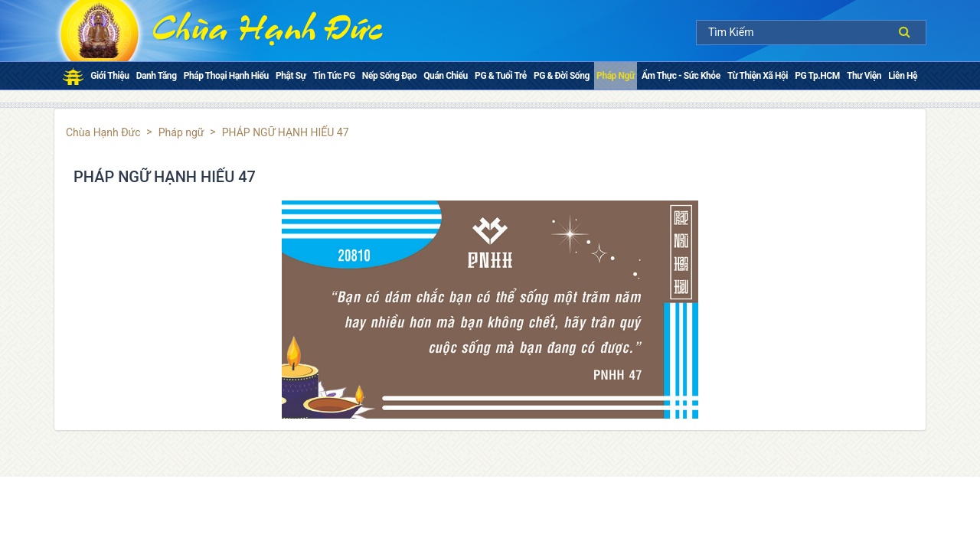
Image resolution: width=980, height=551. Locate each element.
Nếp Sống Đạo (389, 76)
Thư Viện (864, 76)
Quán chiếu (446, 76)
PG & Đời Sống (562, 76)
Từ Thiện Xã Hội (758, 76)
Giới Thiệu (109, 76)
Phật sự (291, 76)
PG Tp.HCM (817, 76)
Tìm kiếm (908, 32)
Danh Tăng (157, 76)
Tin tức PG (334, 76)
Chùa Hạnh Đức (103, 132)
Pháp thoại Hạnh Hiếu (226, 76)
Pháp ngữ (616, 76)
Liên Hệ (903, 76)
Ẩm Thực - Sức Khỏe (681, 76)
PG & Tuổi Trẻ (501, 76)
